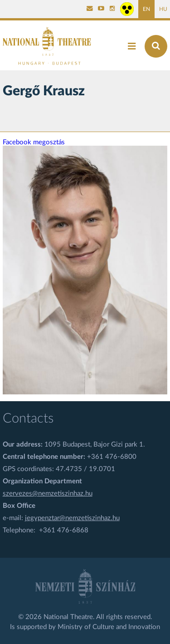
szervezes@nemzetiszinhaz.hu (48, 494)
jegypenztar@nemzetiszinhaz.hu (72, 518)
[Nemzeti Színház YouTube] (101, 9)
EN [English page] (146, 9)
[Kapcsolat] (90, 9)
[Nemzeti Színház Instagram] (112, 9)
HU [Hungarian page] (163, 9)
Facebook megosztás (34, 142)
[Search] (156, 46)
